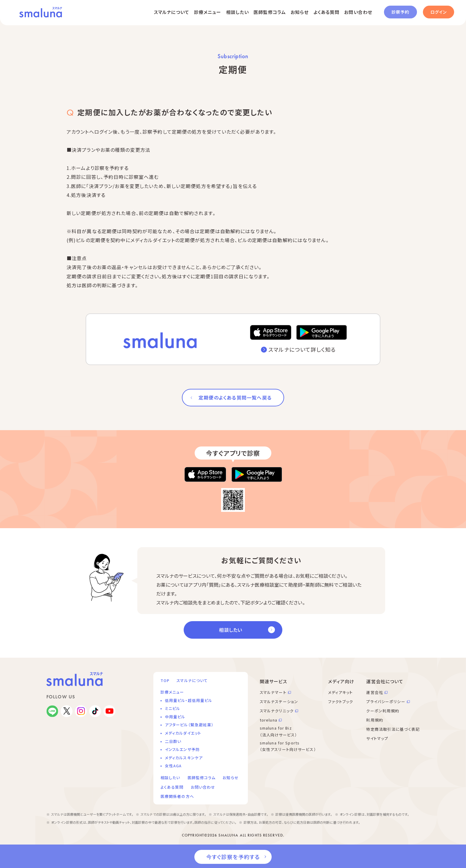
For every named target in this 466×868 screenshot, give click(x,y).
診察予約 (400, 12)
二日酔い (173, 741)
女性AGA (173, 766)
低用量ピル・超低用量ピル (189, 700)
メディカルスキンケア (184, 758)
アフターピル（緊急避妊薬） (189, 725)
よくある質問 (327, 12)
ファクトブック (341, 701)
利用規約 (374, 720)
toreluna (269, 720)
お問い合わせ (358, 12)
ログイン (439, 12)
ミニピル (173, 708)
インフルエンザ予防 (182, 749)
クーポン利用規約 (383, 711)
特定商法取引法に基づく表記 (393, 729)
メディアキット (341, 692)
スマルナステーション (279, 701)
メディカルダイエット (183, 733)
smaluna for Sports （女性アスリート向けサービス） (288, 746)
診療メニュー (208, 12)
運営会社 (374, 692)
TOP (165, 680)
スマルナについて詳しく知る (302, 349)
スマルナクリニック (277, 711)
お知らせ (300, 12)
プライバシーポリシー (386, 701)
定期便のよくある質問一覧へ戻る (235, 397)
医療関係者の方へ (177, 796)
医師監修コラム (270, 12)
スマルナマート (273, 692)
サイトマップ (377, 738)
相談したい (238, 12)
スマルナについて (172, 12)
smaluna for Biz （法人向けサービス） (278, 731)
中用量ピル (175, 717)
